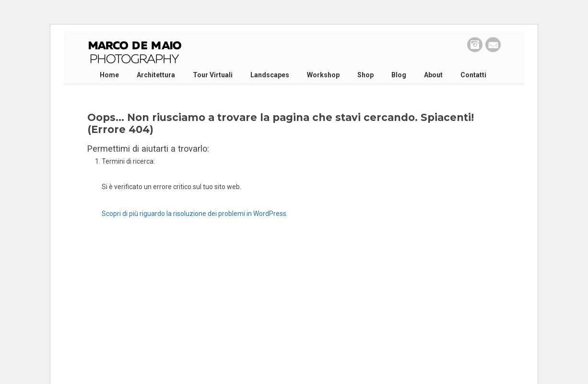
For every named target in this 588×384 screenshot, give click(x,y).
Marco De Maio (135, 53)
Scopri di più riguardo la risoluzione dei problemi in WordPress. (195, 214)
